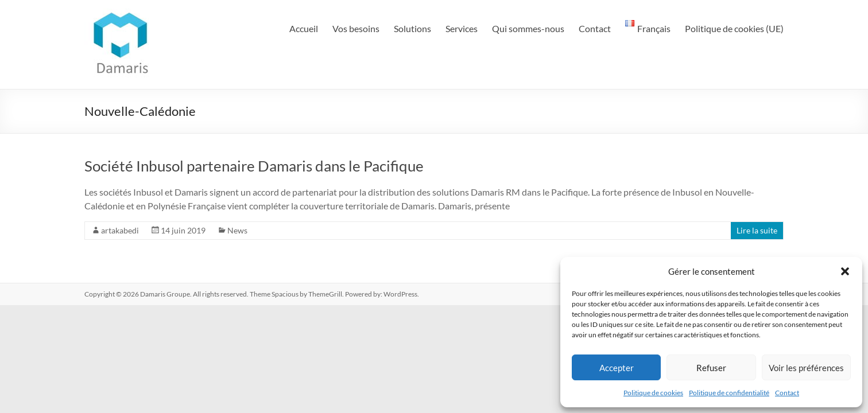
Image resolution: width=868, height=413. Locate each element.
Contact (787, 393)
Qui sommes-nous (528, 28)
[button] (845, 271)
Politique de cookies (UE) (734, 28)
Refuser (711, 368)
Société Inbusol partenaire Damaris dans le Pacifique (254, 166)
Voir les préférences (806, 368)
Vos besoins (356, 28)
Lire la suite (757, 230)
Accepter (617, 368)
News (237, 230)
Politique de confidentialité (729, 393)
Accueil (304, 28)
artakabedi (120, 230)
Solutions (412, 28)
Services (462, 28)
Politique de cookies (653, 393)
